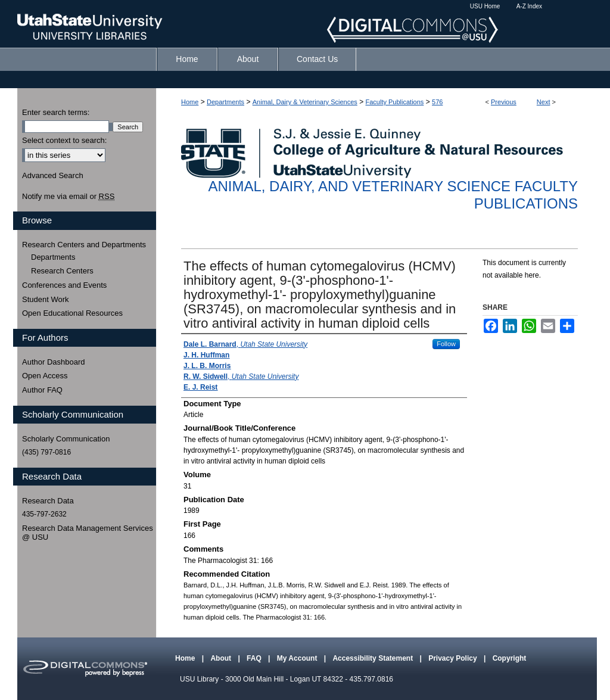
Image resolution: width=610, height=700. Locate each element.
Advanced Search (53, 175)
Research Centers (62, 271)
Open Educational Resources (72, 313)
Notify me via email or (68, 197)
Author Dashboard (54, 362)
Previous (504, 102)
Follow (446, 344)
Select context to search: (64, 140)
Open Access (45, 376)
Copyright (510, 658)
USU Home (485, 6)
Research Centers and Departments (84, 245)
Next (544, 102)
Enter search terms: (56, 112)
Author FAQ (42, 390)
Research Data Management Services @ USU (88, 533)
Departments (225, 102)
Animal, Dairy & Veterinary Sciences (305, 102)
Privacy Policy (454, 658)
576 (437, 102)
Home (190, 102)
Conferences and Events (64, 285)
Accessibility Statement (374, 658)
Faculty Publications (395, 102)
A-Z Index (529, 6)
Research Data (48, 501)
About (222, 658)
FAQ (255, 658)
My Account (298, 658)
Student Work (46, 299)
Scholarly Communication (66, 439)
